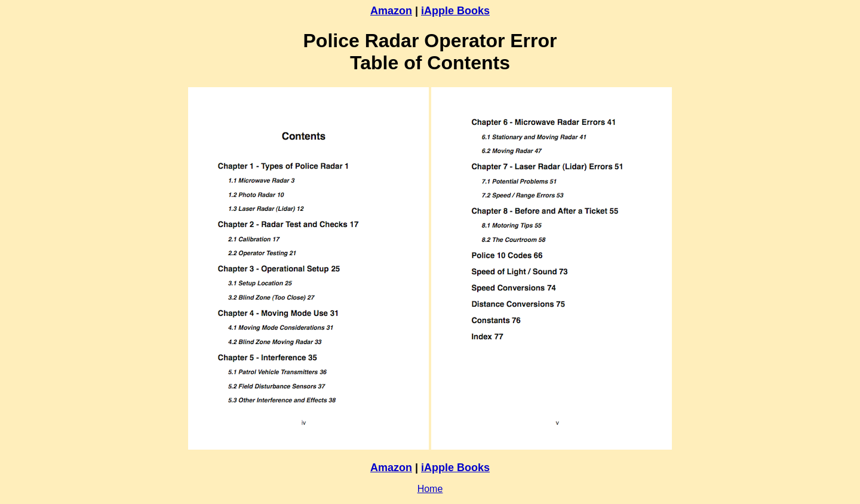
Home (430, 489)
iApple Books (455, 11)
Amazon (391, 11)
